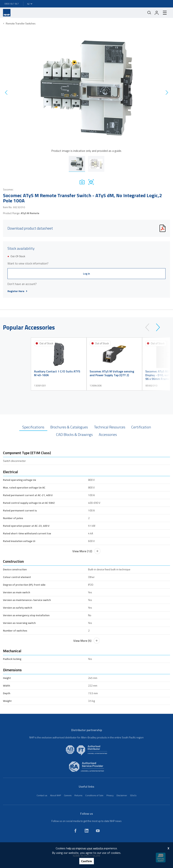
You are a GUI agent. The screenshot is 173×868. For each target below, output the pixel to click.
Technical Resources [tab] (110, 427)
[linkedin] (87, 831)
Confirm (87, 861)
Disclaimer (122, 795)
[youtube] (98, 831)
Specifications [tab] (33, 427)
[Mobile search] (149, 13)
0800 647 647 (12, 4)
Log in (86, 274)
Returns (78, 795)
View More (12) (86, 551)
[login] (157, 13)
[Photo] (82, 182)
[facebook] (75, 831)
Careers (68, 795)
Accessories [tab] (108, 434)
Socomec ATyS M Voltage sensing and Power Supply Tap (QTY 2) (112, 373)
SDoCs (133, 795)
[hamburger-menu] (165, 13)
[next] (156, 327)
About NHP (56, 795)
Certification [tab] (141, 427)
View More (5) (87, 641)
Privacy (110, 795)
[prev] (149, 327)
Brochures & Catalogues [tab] (69, 427)
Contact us (42, 795)
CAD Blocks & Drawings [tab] (74, 434)
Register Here (17, 291)
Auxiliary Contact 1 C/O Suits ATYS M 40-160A (57, 373)
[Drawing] (91, 182)
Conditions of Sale (94, 795)
